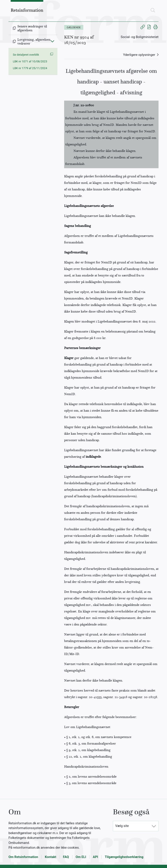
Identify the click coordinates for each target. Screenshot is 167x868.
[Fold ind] (52, 41)
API (95, 857)
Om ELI (81, 857)
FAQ (66, 857)
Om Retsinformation (23, 857)
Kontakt (50, 857)
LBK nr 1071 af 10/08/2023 (30, 61)
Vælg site (122, 826)
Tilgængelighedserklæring (124, 857)
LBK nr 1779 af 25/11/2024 (30, 68)
